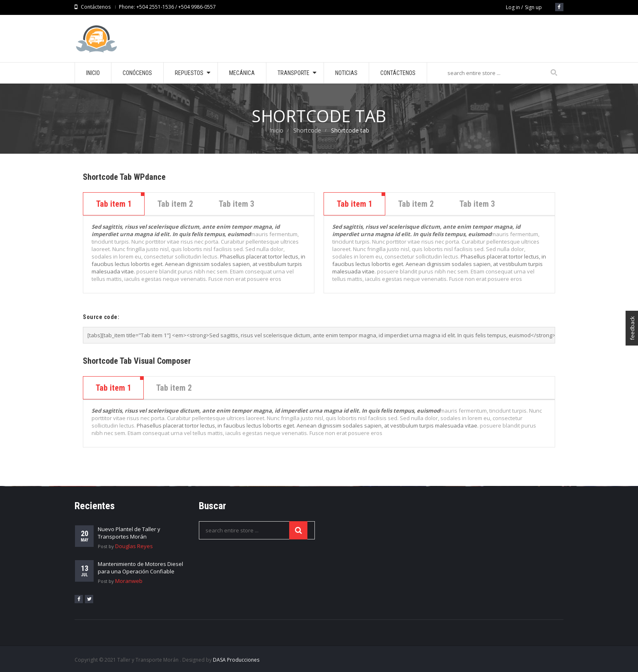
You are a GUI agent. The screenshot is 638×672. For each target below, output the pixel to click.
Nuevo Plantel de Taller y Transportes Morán (129, 533)
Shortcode (307, 130)
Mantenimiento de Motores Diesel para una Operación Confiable (140, 568)
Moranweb (129, 581)
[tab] (114, 388)
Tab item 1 (114, 204)
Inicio (276, 130)
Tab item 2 (175, 204)
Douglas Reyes (134, 546)
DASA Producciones (236, 660)
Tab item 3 (237, 204)
